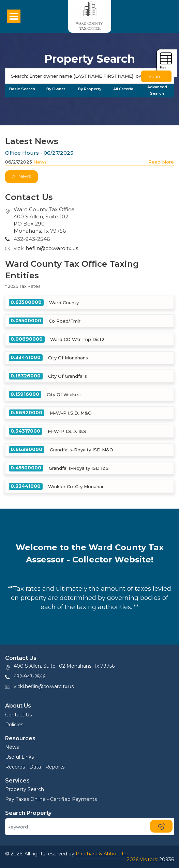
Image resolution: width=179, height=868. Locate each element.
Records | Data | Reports (35, 767)
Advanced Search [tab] (157, 90)
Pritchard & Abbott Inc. (103, 854)
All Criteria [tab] (123, 89)
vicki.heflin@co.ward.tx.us (46, 248)
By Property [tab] (90, 89)
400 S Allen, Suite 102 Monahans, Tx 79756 (64, 666)
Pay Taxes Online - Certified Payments (51, 799)
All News (21, 176)
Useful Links (19, 757)
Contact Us (18, 715)
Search (156, 76)
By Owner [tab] (56, 89)
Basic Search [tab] (22, 89)
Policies (14, 725)
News (40, 162)
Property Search (25, 789)
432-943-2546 (29, 677)
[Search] (89, 76)
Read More (161, 162)
